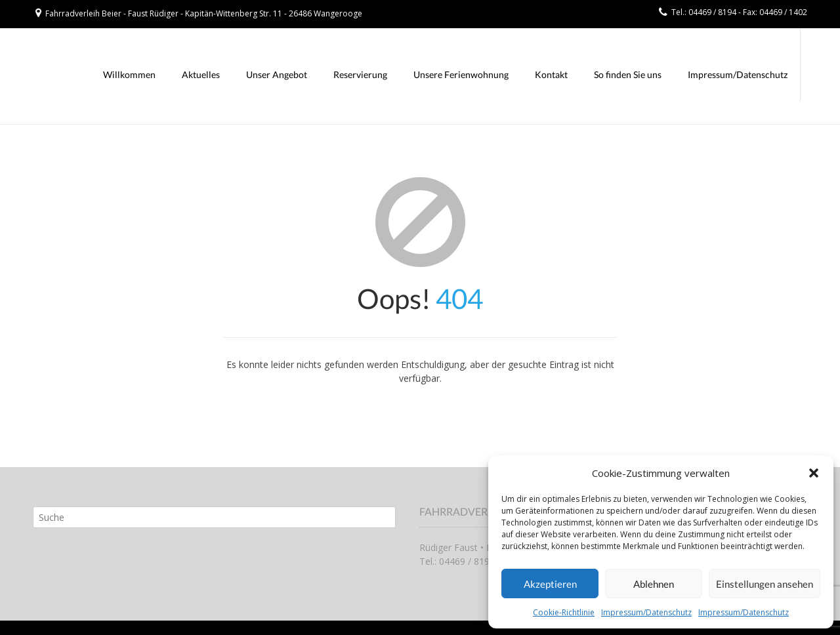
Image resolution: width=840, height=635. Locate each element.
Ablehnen (654, 584)
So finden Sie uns (628, 74)
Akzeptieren (550, 584)
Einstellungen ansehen (765, 584)
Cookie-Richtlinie (564, 612)
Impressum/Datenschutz (646, 612)
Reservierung (360, 74)
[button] (814, 473)
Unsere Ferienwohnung (461, 74)
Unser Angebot (277, 74)
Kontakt (551, 74)
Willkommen (129, 74)
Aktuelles (201, 74)
